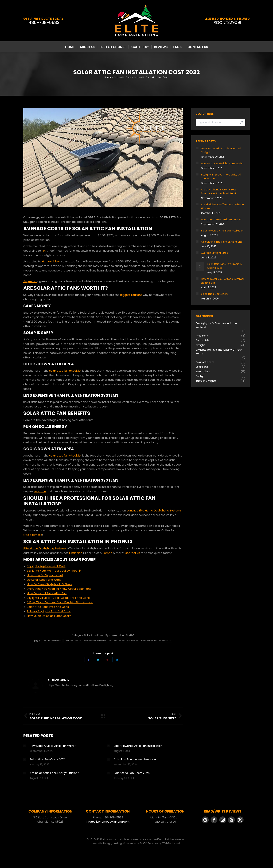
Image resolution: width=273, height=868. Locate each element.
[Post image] (25, 746)
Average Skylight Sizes (214, 253)
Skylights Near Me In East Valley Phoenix (54, 571)
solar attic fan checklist (65, 371)
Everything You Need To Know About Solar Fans (59, 589)
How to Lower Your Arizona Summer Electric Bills (223, 281)
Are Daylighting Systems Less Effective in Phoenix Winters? (219, 191)
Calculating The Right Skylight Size (222, 242)
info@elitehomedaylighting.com (108, 822)
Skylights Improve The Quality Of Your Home (221, 177)
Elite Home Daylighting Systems (45, 548)
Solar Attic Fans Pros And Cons (48, 607)
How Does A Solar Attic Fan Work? (53, 746)
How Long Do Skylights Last (45, 575)
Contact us (132, 553)
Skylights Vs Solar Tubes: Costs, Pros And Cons (58, 598)
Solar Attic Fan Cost (73, 641)
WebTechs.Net (171, 843)
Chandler (75, 553)
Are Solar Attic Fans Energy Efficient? (55, 773)
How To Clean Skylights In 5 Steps (50, 584)
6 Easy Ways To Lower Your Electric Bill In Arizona (60, 602)
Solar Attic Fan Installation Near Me (123, 641)
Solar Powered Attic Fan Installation (156, 641)
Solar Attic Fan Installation (95, 641)
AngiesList (30, 281)
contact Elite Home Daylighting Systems (154, 511)
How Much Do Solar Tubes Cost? (49, 616)
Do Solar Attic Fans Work (44, 580)
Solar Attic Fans (94, 635)
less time (40, 491)
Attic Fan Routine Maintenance (135, 759)
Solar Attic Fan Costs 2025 (48, 759)
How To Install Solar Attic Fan (47, 593)
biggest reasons (131, 295)
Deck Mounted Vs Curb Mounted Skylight (221, 150)
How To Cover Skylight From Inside (222, 163)
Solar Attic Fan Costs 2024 (132, 773)
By (111, 635)
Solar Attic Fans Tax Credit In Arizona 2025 (224, 266)
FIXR (44, 251)
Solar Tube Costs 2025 (215, 294)
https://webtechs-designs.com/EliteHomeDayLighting (81, 685)
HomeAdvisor (51, 261)
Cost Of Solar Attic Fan (52, 641)
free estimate (33, 535)
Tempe (107, 553)
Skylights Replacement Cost (46, 566)
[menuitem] (70, 47)
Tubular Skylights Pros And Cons (49, 611)
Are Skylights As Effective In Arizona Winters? (222, 206)
